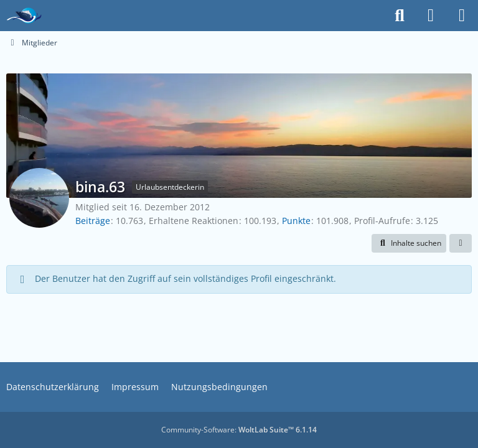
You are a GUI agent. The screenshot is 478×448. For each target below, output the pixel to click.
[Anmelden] (431, 16)
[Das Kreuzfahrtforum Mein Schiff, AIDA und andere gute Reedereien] (24, 16)
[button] (409, 243)
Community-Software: (239, 430)
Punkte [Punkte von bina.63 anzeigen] (296, 221)
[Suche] (400, 16)
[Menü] (462, 16)
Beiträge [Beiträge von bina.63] (93, 221)
